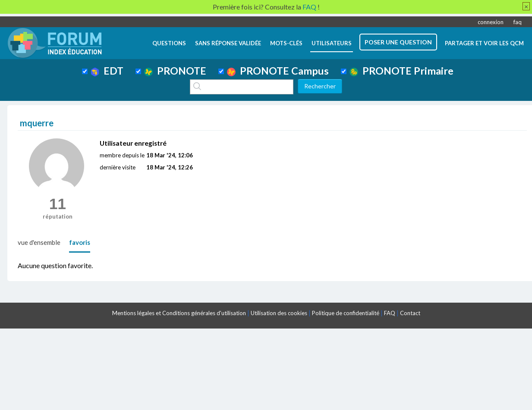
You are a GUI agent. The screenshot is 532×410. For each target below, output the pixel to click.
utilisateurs (332, 43)
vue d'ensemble (39, 242)
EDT (107, 71)
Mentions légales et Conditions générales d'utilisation (179, 313)
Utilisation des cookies (279, 313)
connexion (491, 22)
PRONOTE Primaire (401, 71)
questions (169, 43)
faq (518, 22)
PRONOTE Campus (278, 71)
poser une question (398, 42)
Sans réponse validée (228, 43)
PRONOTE (175, 71)
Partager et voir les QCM (484, 43)
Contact (410, 313)
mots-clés (286, 43)
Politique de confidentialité (346, 313)
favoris (80, 242)
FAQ (390, 313)
